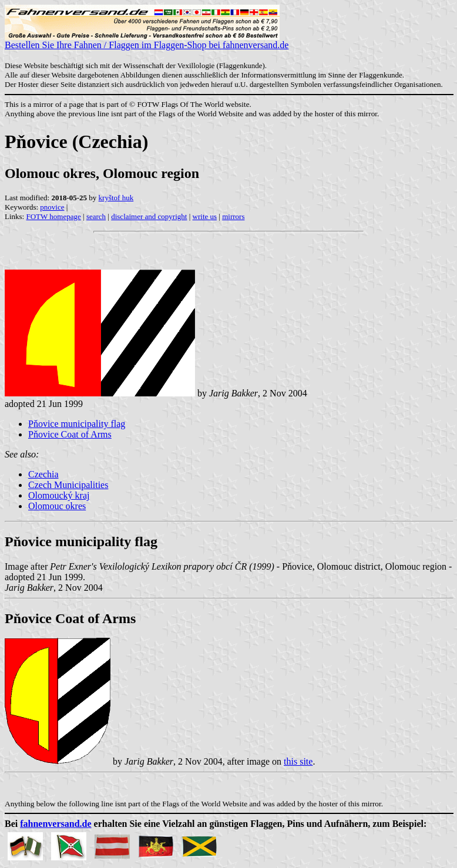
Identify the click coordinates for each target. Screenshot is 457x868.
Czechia (43, 474)
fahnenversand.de (56, 824)
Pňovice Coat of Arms (70, 434)
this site (298, 761)
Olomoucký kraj (59, 495)
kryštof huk (116, 198)
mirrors (233, 216)
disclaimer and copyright (149, 216)
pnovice (52, 207)
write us (205, 216)
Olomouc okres (57, 506)
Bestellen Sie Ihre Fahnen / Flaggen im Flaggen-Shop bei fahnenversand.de (147, 41)
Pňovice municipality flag (77, 424)
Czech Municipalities (68, 485)
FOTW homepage (53, 216)
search (96, 216)
